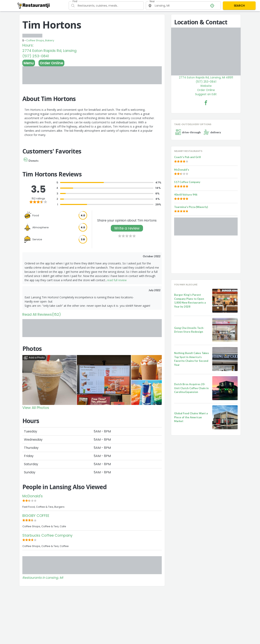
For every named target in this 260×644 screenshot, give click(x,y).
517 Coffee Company (187, 182)
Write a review (127, 228)
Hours (28, 45)
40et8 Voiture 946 (186, 195)
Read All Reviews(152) (42, 314)
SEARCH (239, 6)
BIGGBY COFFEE (36, 516)
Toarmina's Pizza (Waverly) (191, 207)
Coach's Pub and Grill (188, 157)
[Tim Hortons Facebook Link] (206, 103)
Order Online (51, 63)
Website (206, 86)
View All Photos (36, 408)
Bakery (50, 40)
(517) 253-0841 (36, 56)
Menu (29, 63)
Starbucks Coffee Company (47, 535)
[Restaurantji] (34, 5)
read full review (117, 280)
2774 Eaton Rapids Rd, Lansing (49, 51)
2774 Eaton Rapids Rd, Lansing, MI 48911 (206, 77)
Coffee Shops (35, 40)
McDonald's (33, 496)
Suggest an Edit (206, 94)
